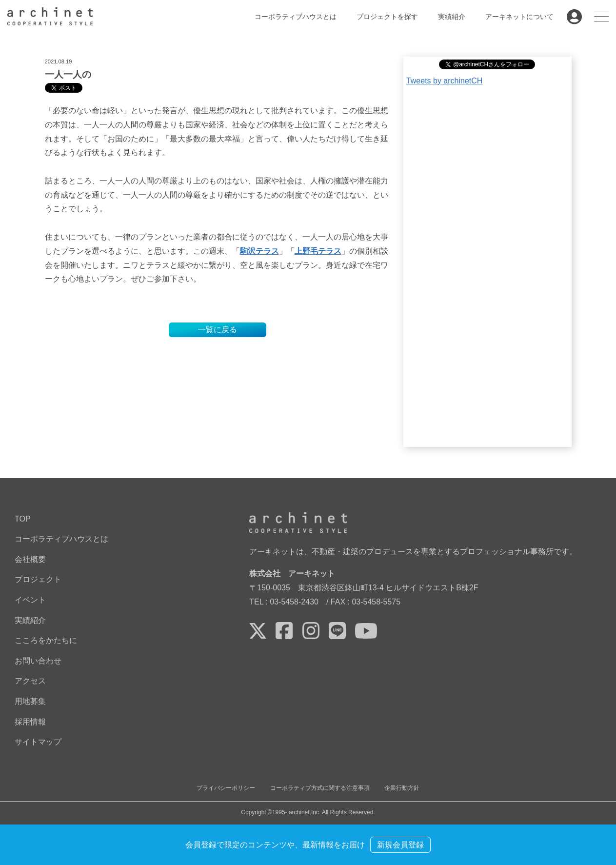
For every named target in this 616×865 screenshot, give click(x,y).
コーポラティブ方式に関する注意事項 (320, 788)
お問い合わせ (38, 661)
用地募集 (30, 701)
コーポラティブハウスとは (296, 17)
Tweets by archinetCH (445, 81)
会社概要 (30, 559)
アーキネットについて (519, 17)
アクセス (30, 681)
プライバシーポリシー (226, 788)
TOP (23, 519)
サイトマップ (38, 742)
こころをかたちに (46, 640)
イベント (30, 600)
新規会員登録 (400, 845)
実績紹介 (452, 17)
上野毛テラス (318, 251)
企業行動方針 (402, 788)
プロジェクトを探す (387, 17)
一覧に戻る (218, 330)
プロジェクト (38, 579)
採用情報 (30, 722)
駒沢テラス (259, 251)
